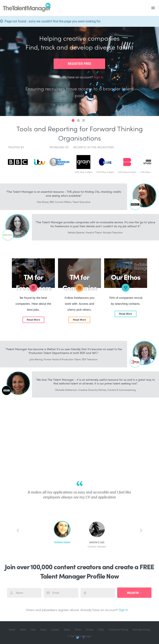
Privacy (90, 630)
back (18, 531)
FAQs (101, 630)
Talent (23, 630)
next (141, 531)
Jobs (33, 630)
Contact (55, 630)
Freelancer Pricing (118, 630)
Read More (33, 320)
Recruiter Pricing (141, 630)
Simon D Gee (97, 545)
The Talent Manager (27, 8)
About (67, 630)
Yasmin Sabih (62, 542)
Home (12, 630)
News (43, 630)
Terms (78, 630)
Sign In (99, 77)
